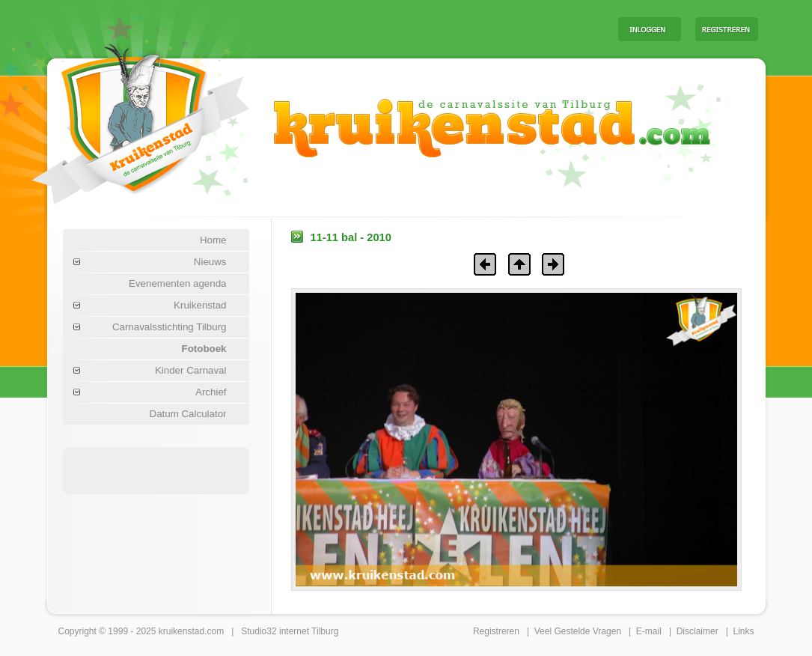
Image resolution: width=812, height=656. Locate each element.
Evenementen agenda (177, 283)
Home (213, 240)
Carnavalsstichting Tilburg (170, 327)
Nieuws (210, 262)
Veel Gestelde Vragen (578, 631)
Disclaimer (697, 631)
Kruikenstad (200, 305)
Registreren (496, 631)
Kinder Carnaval (191, 370)
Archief (211, 392)
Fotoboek (204, 349)
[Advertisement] (421, 28)
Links (743, 631)
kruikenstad (181, 631)
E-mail (649, 631)
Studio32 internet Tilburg (290, 631)
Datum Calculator (188, 414)
